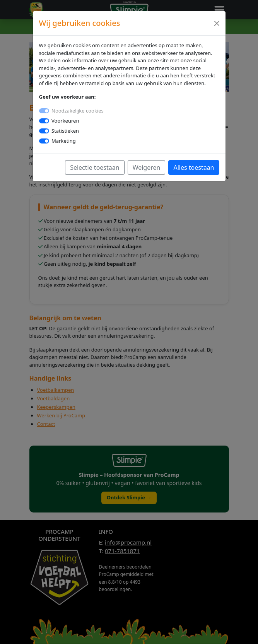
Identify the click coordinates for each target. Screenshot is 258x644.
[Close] (217, 23)
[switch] (44, 121)
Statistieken (65, 131)
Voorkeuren (65, 121)
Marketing (64, 141)
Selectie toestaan (95, 167)
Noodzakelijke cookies (78, 111)
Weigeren (147, 167)
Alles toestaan (194, 167)
